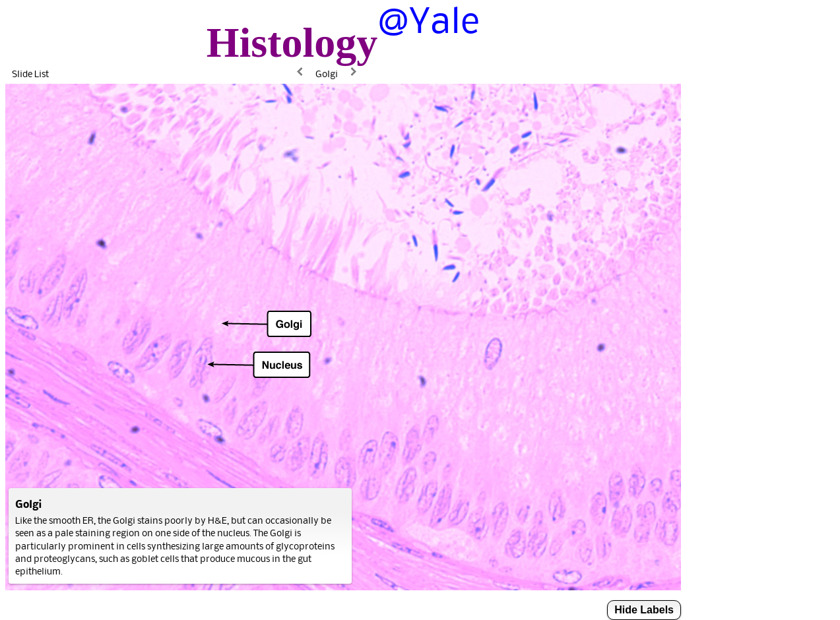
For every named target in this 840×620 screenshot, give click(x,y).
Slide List (30, 74)
